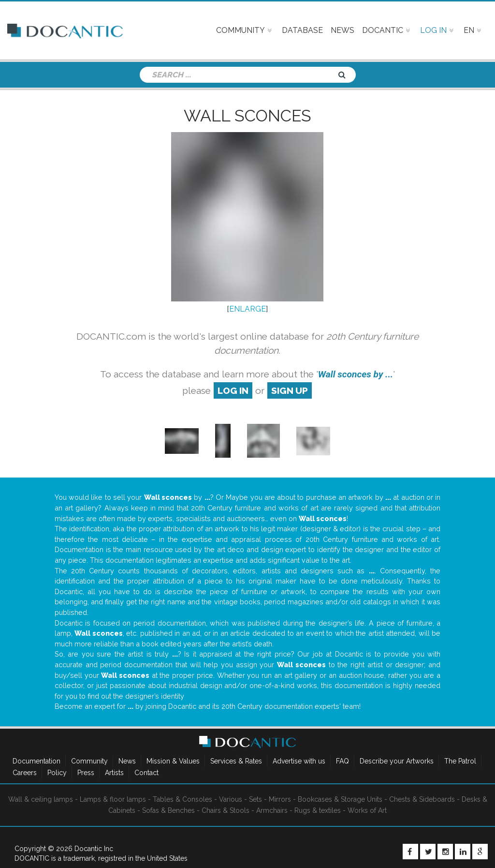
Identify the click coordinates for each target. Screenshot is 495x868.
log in (233, 390)
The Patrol (460, 761)
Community (89, 761)
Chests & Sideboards (422, 799)
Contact (146, 773)
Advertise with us (299, 761)
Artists (114, 773)
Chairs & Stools (226, 810)
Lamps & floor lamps (113, 799)
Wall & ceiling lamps (41, 799)
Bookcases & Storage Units (340, 799)
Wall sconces (247, 116)
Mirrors (280, 799)
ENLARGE (247, 309)
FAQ (342, 761)
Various (231, 799)
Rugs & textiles (318, 810)
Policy (57, 773)
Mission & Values (173, 761)
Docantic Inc (94, 849)
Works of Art (367, 810)
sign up (290, 390)
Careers (25, 773)
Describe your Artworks (397, 761)
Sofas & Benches (168, 810)
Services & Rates (236, 761)
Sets (255, 799)
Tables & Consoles (182, 799)
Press (86, 773)
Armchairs (272, 810)
